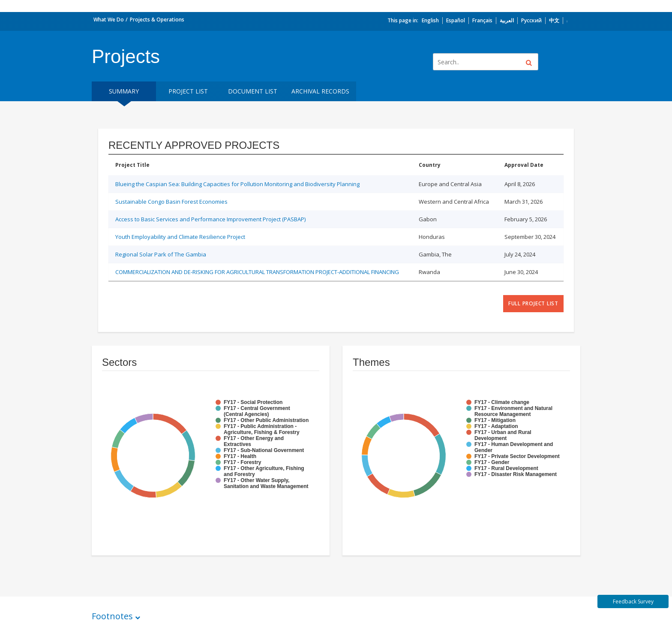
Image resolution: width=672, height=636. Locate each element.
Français (482, 20)
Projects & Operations (157, 20)
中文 (554, 20)
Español (456, 20)
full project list (533, 303)
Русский (531, 20)
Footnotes (112, 616)
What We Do (109, 20)
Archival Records (320, 91)
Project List (188, 91)
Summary (124, 91)
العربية (507, 20)
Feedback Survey (633, 601)
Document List (253, 91)
